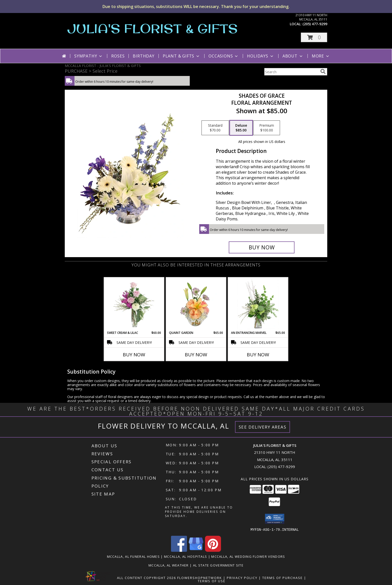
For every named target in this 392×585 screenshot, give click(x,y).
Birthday (143, 56)
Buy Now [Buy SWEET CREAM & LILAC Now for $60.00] (134, 355)
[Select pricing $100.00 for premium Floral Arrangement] (267, 128)
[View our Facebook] (179, 550)
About (293, 56)
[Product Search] (291, 72)
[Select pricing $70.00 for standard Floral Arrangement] (215, 128)
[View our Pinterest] (213, 550)
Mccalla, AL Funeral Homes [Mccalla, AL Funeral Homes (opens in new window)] (133, 556)
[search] (323, 71)
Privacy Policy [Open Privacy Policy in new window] (242, 578)
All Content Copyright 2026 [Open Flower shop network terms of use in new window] (146, 578)
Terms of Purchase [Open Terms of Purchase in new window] (282, 578)
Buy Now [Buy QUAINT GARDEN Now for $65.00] (196, 355)
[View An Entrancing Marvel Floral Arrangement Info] (258, 304)
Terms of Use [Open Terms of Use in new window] (212, 581)
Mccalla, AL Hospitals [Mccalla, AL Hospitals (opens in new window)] (185, 556)
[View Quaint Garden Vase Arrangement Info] (196, 304)
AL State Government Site (218, 565)
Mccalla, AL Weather (169, 565)
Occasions (224, 56)
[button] (314, 37)
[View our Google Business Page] (196, 550)
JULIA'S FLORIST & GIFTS (152, 28)
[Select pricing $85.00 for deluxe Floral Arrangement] (241, 128)
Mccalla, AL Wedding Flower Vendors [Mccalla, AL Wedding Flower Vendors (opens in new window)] (248, 556)
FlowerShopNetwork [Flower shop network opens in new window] (200, 578)
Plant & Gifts (181, 56)
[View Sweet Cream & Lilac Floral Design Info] (134, 304)
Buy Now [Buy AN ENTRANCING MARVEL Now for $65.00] (258, 355)
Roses (118, 56)
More (321, 56)
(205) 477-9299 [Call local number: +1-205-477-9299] (315, 24)
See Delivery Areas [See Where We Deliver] (263, 427)
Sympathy (89, 56)
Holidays (260, 56)
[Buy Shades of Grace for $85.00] (262, 247)
